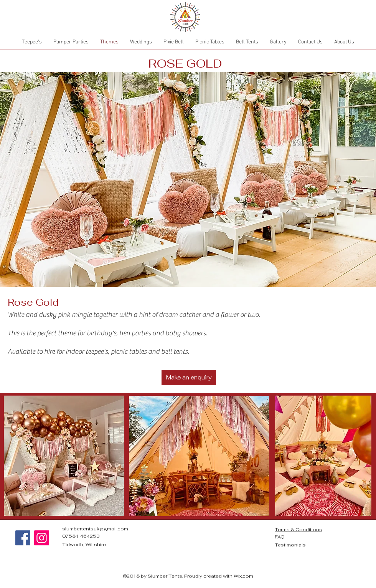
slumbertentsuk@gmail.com (95, 529)
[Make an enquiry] (189, 378)
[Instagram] (42, 538)
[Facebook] (23, 538)
